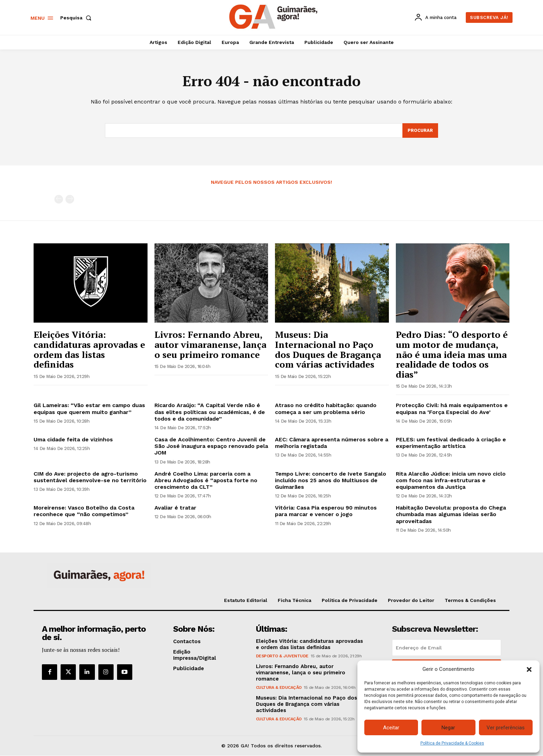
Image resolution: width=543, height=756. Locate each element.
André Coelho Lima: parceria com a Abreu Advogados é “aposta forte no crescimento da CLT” (206, 481)
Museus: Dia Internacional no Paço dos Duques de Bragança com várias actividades (328, 350)
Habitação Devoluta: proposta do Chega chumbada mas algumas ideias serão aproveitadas (451, 515)
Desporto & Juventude (282, 657)
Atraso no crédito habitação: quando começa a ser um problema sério (326, 409)
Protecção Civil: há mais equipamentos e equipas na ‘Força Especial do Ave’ (452, 409)
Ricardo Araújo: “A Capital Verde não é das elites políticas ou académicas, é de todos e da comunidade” (210, 412)
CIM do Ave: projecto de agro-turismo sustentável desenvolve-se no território (90, 477)
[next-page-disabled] (70, 200)
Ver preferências (506, 728)
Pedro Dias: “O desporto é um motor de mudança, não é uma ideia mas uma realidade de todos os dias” (452, 354)
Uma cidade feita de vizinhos (73, 440)
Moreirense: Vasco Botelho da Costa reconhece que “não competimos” (84, 511)
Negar (448, 728)
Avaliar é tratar (175, 508)
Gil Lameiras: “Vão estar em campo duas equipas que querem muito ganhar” (89, 409)
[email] (447, 648)
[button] (529, 669)
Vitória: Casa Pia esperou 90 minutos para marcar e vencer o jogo (326, 511)
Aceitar (391, 728)
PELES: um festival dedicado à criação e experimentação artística (451, 443)
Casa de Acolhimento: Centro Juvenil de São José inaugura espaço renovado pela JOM (211, 446)
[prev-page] (59, 200)
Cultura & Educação (279, 688)
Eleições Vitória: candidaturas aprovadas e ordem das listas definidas (89, 350)
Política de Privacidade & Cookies (452, 743)
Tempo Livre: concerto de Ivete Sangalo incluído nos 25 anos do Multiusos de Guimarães (331, 481)
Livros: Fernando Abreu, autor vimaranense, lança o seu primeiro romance (210, 345)
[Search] (420, 131)
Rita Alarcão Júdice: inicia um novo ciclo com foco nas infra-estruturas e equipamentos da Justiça (451, 481)
